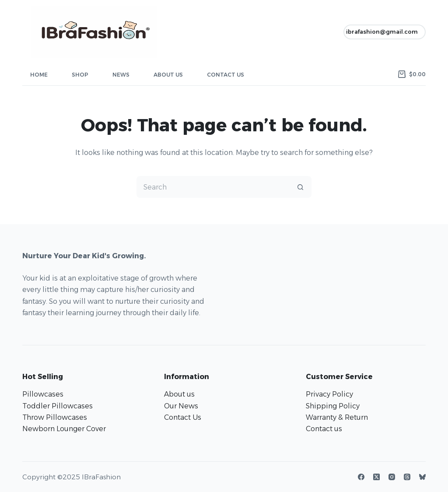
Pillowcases (43, 394)
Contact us (324, 429)
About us (179, 394)
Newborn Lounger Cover (64, 429)
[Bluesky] (422, 477)
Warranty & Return (337, 417)
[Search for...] (213, 187)
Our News (181, 406)
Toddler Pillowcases (58, 406)
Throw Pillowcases (55, 417)
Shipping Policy (333, 406)
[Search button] (301, 187)
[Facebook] (361, 477)
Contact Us (226, 75)
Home (39, 75)
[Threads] (407, 477)
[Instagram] (392, 477)
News (121, 75)
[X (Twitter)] (376, 477)
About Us (168, 75)
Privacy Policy (329, 394)
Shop (80, 75)
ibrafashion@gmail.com (382, 32)
